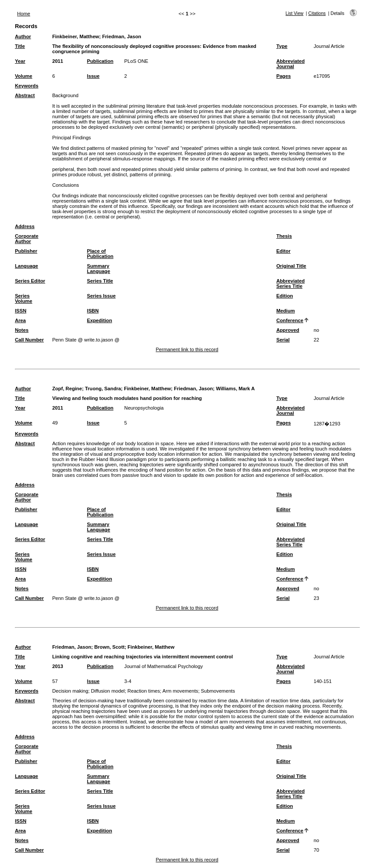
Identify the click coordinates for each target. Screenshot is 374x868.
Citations (317, 13)
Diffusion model (108, 691)
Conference (290, 320)
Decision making (70, 691)
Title (20, 46)
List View (295, 13)
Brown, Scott (110, 647)
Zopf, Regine (67, 389)
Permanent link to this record (187, 349)
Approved (288, 330)
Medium (285, 311)
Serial (283, 340)
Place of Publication (100, 254)
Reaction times (144, 691)
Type (282, 46)
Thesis (284, 236)
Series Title (100, 281)
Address (25, 226)
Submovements (218, 691)
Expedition (99, 320)
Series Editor (30, 281)
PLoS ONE (136, 61)
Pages (283, 76)
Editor (283, 251)
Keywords (27, 86)
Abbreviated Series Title (290, 283)
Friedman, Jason (122, 36)
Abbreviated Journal (290, 64)
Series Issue (101, 296)
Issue (93, 76)
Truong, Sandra (103, 389)
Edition (284, 296)
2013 (58, 666)
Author (23, 36)
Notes (22, 330)
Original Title (291, 266)
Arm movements (180, 691)
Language (27, 266)
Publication (100, 61)
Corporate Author (27, 239)
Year (20, 61)
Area (20, 320)
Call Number (29, 340)
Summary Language (99, 269)
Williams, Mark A (235, 389)
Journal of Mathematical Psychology (164, 666)
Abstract (25, 95)
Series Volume (24, 298)
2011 (58, 61)
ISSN (21, 311)
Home (24, 14)
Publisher (26, 251)
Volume (24, 76)
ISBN (93, 311)
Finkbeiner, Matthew (76, 36)
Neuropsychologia (144, 408)
